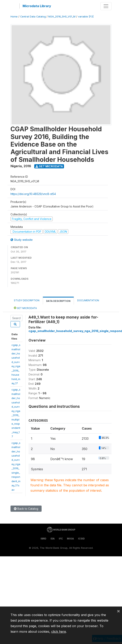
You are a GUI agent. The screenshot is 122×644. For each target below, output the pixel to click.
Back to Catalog (26, 509)
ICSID (81, 539)
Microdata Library (37, 6)
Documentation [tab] (88, 300)
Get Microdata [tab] (25, 308)
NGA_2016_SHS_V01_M (62, 17)
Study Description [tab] (27, 300)
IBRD (43, 539)
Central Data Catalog (33, 17)
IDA (53, 539)
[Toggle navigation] (106, 6)
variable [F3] (86, 17)
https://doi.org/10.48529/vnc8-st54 (33, 194)
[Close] (118, 611)
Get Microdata (49, 166)
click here (59, 632)
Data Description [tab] (58, 301)
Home (14, 17)
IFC (61, 539)
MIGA (70, 539)
